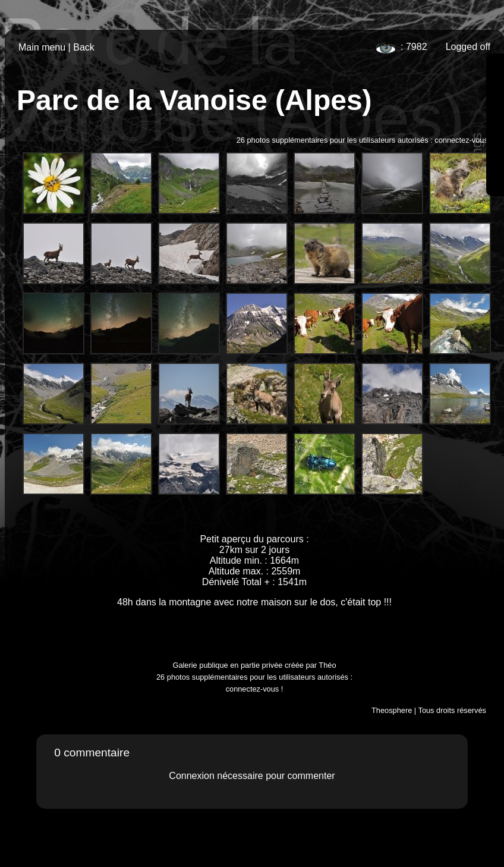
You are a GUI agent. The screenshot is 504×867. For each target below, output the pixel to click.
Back (84, 47)
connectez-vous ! (463, 140)
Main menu (42, 47)
